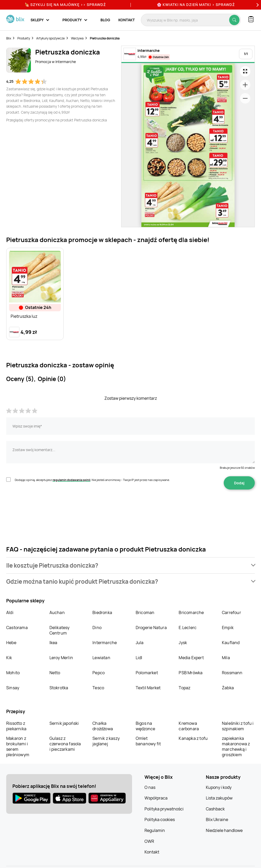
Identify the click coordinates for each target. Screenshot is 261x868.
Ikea (53, 643)
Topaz (184, 688)
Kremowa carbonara (189, 726)
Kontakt (126, 20)
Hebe (11, 643)
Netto (55, 673)
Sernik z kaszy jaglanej (106, 741)
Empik (228, 628)
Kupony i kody (219, 787)
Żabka (228, 688)
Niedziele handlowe (224, 830)
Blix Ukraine (217, 819)
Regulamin (155, 830)
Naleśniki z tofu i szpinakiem (238, 726)
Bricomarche (191, 612)
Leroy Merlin (61, 658)
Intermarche (105, 643)
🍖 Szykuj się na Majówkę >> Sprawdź (65, 5)
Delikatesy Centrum (60, 630)
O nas (150, 787)
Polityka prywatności (164, 809)
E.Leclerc (188, 628)
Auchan (57, 612)
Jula (140, 643)
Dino (97, 628)
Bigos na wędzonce (146, 726)
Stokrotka (59, 688)
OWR (149, 841)
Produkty (24, 38)
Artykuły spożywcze (50, 38)
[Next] (257, 5)
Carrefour (231, 612)
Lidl (139, 658)
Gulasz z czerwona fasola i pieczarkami (65, 744)
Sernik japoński (64, 723)
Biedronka (102, 612)
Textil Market (148, 688)
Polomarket (147, 673)
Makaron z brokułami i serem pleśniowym (18, 746)
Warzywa (77, 38)
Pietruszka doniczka (105, 38)
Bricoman (145, 612)
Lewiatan (101, 658)
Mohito (13, 673)
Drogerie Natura (151, 628)
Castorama (17, 628)
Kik (9, 658)
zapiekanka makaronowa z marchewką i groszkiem (236, 746)
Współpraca (156, 798)
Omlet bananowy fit (148, 741)
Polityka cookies (160, 819)
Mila (226, 658)
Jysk (183, 643)
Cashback (215, 809)
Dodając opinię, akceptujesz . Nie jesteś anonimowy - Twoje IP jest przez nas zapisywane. (92, 480)
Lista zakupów (219, 798)
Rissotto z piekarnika (16, 726)
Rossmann (232, 673)
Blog (105, 20)
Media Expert (191, 658)
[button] (130, 565)
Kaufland (231, 643)
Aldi (10, 612)
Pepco (99, 673)
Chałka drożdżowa (103, 726)
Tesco (98, 688)
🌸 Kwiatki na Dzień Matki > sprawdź (196, 5)
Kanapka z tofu (193, 738)
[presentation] (46, 506)
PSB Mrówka (191, 673)
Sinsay (13, 688)
